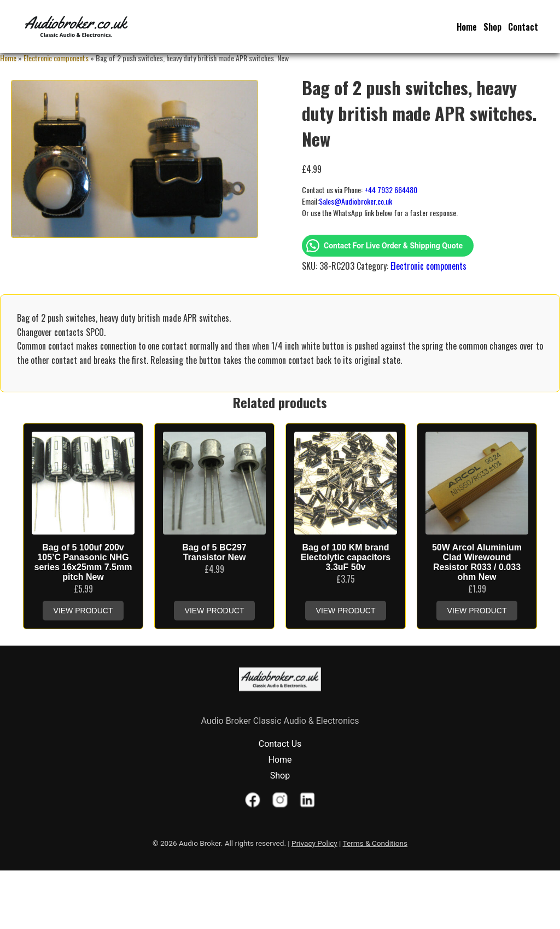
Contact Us (280, 744)
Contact (523, 27)
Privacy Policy (314, 843)
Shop (492, 27)
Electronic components (56, 58)
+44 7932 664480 (391, 190)
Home (467, 27)
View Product (83, 611)
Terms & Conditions (375, 843)
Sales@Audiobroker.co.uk (355, 201)
